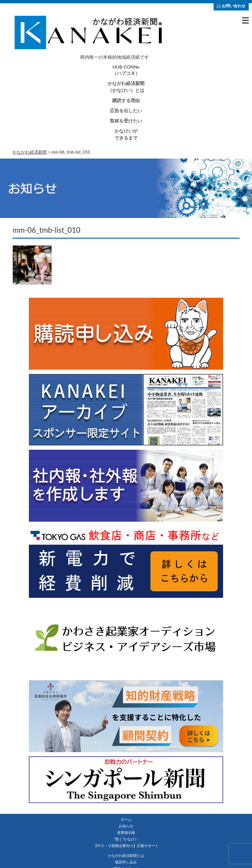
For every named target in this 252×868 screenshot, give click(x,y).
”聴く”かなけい (126, 839)
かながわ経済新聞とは (126, 855)
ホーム (126, 819)
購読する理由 (126, 100)
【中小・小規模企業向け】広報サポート (126, 846)
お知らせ (126, 826)
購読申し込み (126, 862)
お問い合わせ (231, 6)
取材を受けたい (126, 121)
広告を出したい (126, 111)
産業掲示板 (126, 832)
